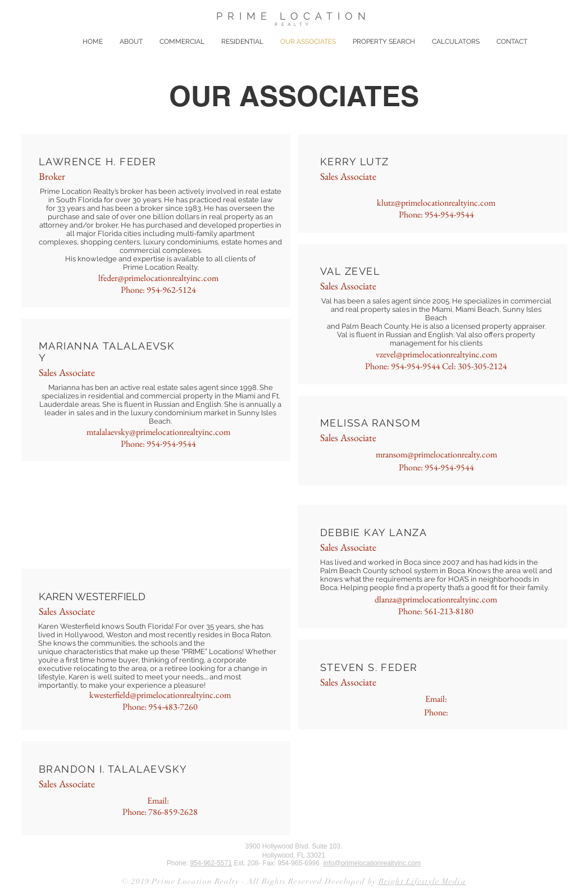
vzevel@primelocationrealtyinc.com (436, 354)
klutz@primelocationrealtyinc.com (436, 203)
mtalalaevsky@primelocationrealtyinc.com (158, 432)
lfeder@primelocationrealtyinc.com (158, 278)
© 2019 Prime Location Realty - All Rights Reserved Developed (243, 881)
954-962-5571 (211, 863)
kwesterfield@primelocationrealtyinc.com (160, 695)
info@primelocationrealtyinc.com (372, 863)
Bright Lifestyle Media (422, 881)
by (372, 881)
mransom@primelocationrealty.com (436, 454)
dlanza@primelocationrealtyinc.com (436, 599)
